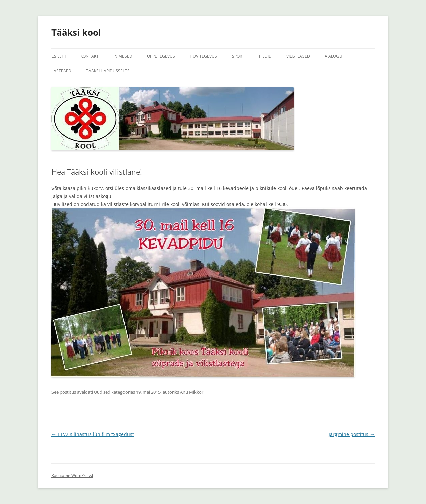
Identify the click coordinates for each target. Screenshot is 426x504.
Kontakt (90, 56)
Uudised (102, 392)
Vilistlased (298, 56)
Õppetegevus (161, 56)
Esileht (59, 56)
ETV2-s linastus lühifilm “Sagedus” (93, 434)
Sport (238, 56)
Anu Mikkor (192, 392)
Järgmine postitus (352, 434)
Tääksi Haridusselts (108, 71)
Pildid (265, 56)
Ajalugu (333, 56)
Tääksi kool (76, 32)
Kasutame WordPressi (72, 476)
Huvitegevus (203, 56)
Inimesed (123, 56)
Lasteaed (61, 71)
